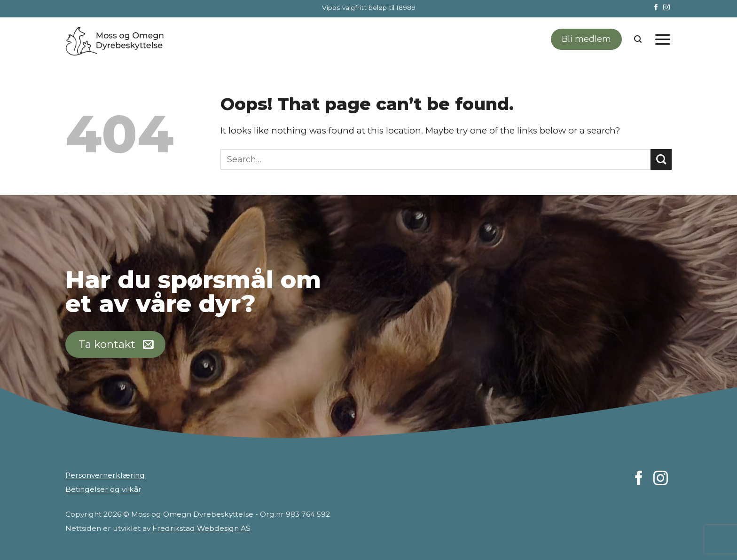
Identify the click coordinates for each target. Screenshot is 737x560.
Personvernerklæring (105, 475)
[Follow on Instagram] (666, 8)
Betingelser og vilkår (103, 489)
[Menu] (663, 39)
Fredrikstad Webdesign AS (201, 528)
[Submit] (661, 160)
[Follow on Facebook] (656, 8)
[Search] (638, 39)
